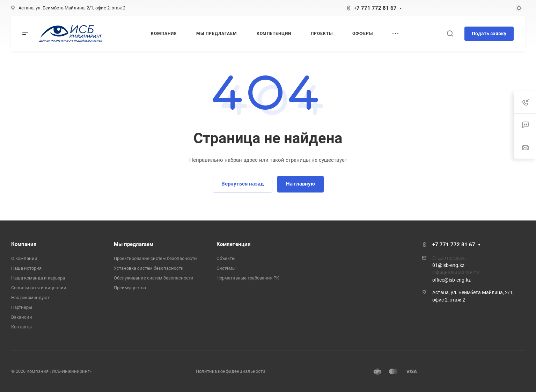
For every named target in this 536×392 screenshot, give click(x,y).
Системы (226, 268)
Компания (24, 244)
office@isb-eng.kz (451, 280)
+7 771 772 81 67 (375, 8)
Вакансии (22, 317)
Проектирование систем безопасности (155, 258)
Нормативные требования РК (248, 278)
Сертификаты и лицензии (39, 288)
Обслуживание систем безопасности (154, 278)
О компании (24, 258)
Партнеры (22, 307)
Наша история (26, 268)
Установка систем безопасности (149, 268)
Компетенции (234, 244)
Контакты (21, 327)
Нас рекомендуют (30, 297)
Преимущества (130, 288)
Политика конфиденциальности (231, 371)
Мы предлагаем (134, 244)
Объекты (226, 258)
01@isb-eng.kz (448, 265)
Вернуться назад (243, 184)
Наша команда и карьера (38, 278)
